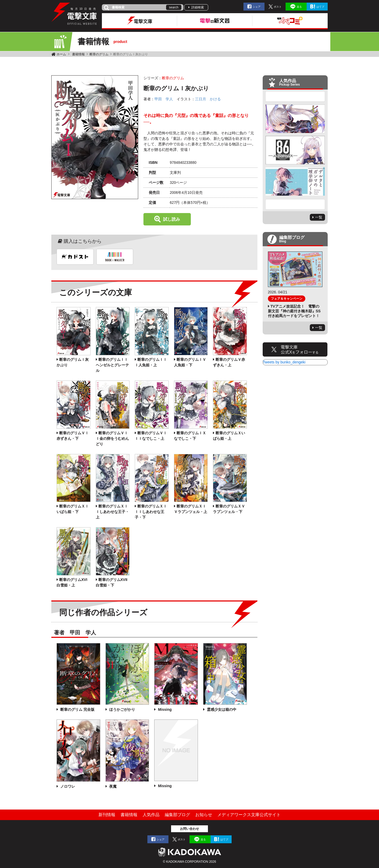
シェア (257, 7)
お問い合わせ (189, 829)
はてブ (320, 7)
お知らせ (204, 815)
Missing (164, 709)
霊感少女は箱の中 (221, 709)
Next (295, 204)
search (174, 7)
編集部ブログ (177, 815)
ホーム (61, 54)
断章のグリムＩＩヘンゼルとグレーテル (112, 365)
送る (299, 7)
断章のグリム (99, 54)
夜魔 (112, 786)
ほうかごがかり (122, 709)
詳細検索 (198, 7)
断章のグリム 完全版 (77, 709)
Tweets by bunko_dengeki (284, 362)
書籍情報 (78, 54)
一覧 (319, 217)
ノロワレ (67, 786)
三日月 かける (208, 99)
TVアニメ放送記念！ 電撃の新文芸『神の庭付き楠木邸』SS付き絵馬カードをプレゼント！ (294, 311)
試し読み (172, 219)
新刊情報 (107, 815)
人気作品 (151, 815)
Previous (295, 96)
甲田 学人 (164, 99)
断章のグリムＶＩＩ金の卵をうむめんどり (112, 438)
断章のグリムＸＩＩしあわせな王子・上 (112, 512)
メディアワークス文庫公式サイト (249, 815)
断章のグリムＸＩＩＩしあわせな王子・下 (151, 512)
